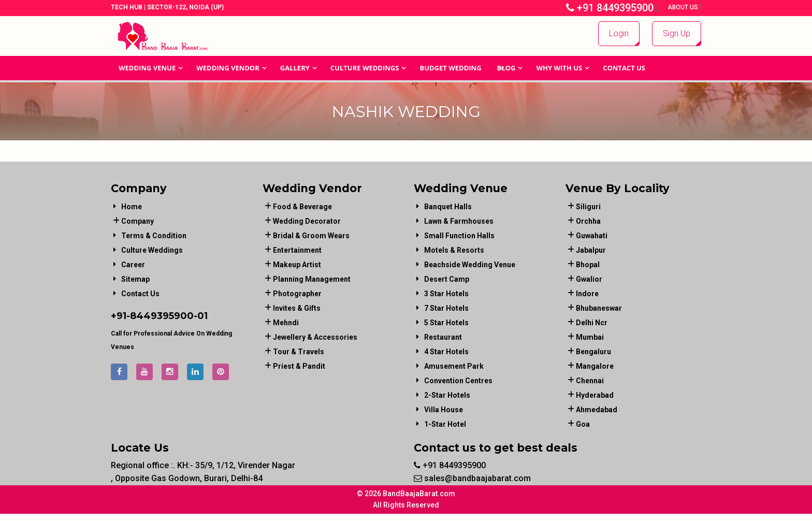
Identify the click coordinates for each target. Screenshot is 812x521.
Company (137, 221)
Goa (583, 424)
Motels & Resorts (454, 250)
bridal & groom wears (311, 236)
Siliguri (588, 207)
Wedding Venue (147, 68)
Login (619, 33)
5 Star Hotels (446, 323)
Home (132, 207)
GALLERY (295, 68)
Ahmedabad (597, 410)
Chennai (590, 381)
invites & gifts (297, 308)
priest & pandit (299, 366)
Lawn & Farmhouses (459, 221)
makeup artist (297, 265)
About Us (684, 7)
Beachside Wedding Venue (470, 265)
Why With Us (559, 68)
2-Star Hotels (447, 395)
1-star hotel (445, 424)
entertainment (297, 250)
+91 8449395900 (610, 8)
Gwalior (589, 279)
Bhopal (588, 265)
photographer (297, 294)
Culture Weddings (365, 68)
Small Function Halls (459, 236)
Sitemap (135, 279)
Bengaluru (593, 352)
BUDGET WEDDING (450, 68)
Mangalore (595, 366)
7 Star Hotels (446, 308)
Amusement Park (454, 366)
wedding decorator (307, 221)
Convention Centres (458, 381)
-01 (201, 316)
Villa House (444, 410)
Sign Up (677, 33)
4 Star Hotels (446, 352)
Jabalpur (591, 250)
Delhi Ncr (592, 323)
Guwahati (592, 236)
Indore (587, 294)
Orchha (588, 221)
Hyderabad (595, 395)
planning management (312, 279)
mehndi (286, 323)
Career (133, 265)
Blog (506, 68)
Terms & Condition (154, 236)
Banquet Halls (448, 207)
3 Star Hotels (446, 294)
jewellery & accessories (315, 337)
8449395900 (162, 316)
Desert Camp (447, 279)
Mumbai (590, 337)
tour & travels (299, 352)
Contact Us (624, 68)
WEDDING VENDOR (228, 68)
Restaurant (443, 337)
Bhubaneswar (599, 308)
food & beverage (302, 207)
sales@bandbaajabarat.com (472, 478)
